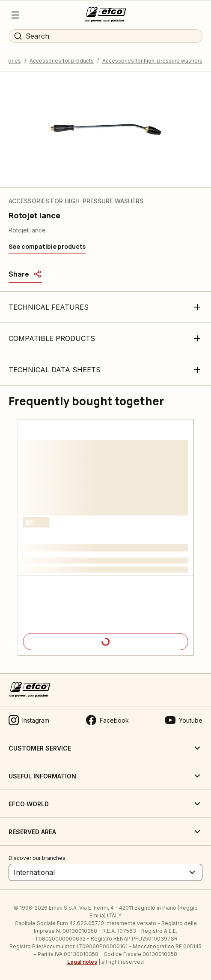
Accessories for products (62, 61)
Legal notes (82, 962)
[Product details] (106, 642)
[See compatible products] (47, 247)
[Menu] (15, 15)
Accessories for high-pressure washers (152, 61)
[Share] (25, 274)
